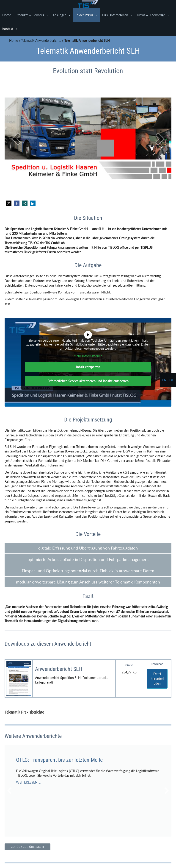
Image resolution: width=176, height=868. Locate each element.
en (164, 380)
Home (7, 15)
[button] (9, 203)
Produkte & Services (32, 15)
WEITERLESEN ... (28, 782)
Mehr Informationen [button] (88, 356)
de (172, 380)
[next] (160, 139)
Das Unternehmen (117, 15)
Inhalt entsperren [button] (88, 367)
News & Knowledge (153, 15)
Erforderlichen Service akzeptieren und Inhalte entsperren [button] (88, 381)
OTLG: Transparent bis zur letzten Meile (59, 760)
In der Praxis (87, 15)
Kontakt (10, 29)
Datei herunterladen (157, 679)
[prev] (16, 139)
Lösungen (62, 15)
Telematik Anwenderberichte (41, 40)
